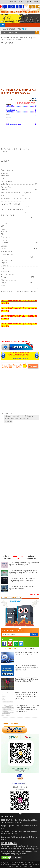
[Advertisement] (20, 66)
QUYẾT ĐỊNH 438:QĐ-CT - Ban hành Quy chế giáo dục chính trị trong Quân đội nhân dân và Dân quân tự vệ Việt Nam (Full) (27, 709)
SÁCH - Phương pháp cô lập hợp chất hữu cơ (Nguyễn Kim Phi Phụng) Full (24, 564)
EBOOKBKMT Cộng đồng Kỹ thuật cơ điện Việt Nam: (19, 820)
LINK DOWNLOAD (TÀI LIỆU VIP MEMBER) (16, 342)
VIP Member (14, 38)
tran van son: (6, 837)
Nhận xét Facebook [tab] (7, 557)
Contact (35, 2)
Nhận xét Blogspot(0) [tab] (31, 557)
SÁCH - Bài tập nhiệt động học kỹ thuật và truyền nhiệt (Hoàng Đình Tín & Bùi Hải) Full (23, 572)
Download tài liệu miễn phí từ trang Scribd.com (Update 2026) (27, 680)
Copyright (28, 2)
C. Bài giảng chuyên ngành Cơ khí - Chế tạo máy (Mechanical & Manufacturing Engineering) (19, 417)
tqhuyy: (4, 826)
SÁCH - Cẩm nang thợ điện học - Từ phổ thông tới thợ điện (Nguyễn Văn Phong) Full (27, 668)
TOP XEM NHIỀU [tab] (11, 649)
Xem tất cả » (35, 594)
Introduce (13, 2)
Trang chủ (5, 38)
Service (20, 2)
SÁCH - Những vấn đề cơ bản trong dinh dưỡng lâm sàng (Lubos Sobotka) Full (22, 580)
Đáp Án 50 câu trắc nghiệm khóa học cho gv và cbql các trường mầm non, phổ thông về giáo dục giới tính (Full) (26, 696)
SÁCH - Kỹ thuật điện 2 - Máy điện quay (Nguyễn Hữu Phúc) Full (22, 588)
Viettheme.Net (5, 865)
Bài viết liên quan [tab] (18, 557)
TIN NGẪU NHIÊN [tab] (29, 649)
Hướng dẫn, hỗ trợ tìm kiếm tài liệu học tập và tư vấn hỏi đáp (27, 653)
